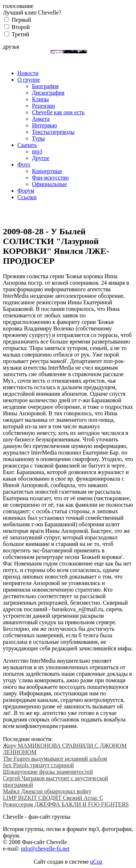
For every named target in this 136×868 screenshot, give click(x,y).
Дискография (48, 93)
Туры (38, 138)
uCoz (96, 862)
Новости (28, 73)
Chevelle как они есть (58, 112)
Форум (26, 191)
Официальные (50, 184)
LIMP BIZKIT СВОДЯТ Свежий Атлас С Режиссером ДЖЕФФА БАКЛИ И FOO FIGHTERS (66, 801)
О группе (29, 80)
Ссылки (27, 197)
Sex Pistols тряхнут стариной (38, 765)
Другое (41, 158)
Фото (24, 164)
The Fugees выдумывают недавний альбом (55, 759)
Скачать (27, 145)
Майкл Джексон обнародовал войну (47, 791)
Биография (45, 86)
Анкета (41, 119)
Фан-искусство (50, 178)
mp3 (37, 151)
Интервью (44, 125)
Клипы (40, 99)
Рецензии (43, 106)
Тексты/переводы (53, 132)
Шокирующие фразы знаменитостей (48, 772)
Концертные (47, 171)
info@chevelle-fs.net (45, 849)
